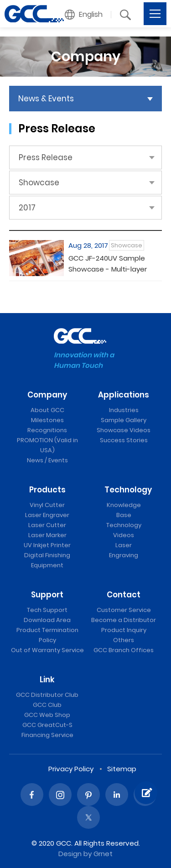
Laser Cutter (47, 525)
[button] (84, 15)
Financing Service (47, 735)
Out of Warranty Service (47, 650)
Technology (128, 490)
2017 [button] (27, 208)
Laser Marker (47, 535)
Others (124, 640)
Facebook (32, 795)
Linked (117, 795)
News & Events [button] (46, 99)
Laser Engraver (47, 515)
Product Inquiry (124, 630)
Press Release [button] (46, 157)
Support (47, 595)
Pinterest (88, 795)
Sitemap (122, 769)
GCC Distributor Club (47, 695)
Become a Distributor (124, 620)
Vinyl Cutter (47, 505)
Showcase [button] (39, 183)
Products (47, 490)
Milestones (47, 420)
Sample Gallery (124, 420)
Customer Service (124, 610)
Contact (124, 595)
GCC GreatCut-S (47, 725)
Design (70, 854)
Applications (124, 395)
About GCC (47, 410)
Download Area (47, 620)
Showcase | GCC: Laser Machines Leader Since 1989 (34, 14)
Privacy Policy (71, 769)
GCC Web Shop (47, 715)
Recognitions (47, 430)
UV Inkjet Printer (47, 545)
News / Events (47, 460)
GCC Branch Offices (124, 650)
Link (47, 680)
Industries (124, 410)
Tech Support (47, 610)
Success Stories (124, 440)
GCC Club (47, 705)
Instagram (60, 795)
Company (47, 395)
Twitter (88, 817)
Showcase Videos (124, 430)
